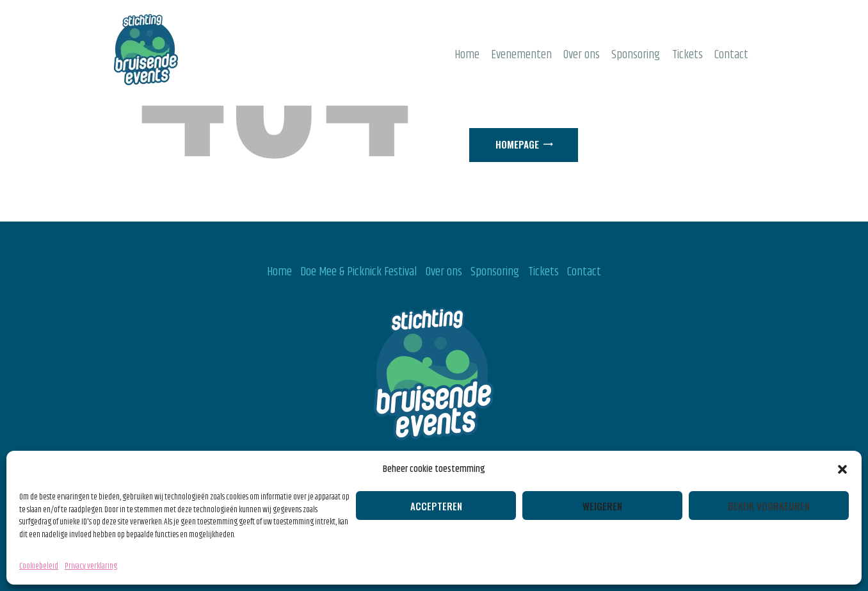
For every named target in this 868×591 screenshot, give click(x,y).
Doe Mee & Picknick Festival (358, 272)
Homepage (517, 144)
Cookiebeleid (39, 566)
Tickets (543, 272)
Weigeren (602, 506)
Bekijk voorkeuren (769, 506)
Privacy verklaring (91, 566)
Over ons (444, 272)
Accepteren (436, 506)
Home (279, 272)
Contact (584, 272)
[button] (842, 469)
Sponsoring (495, 272)
